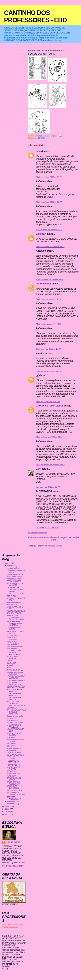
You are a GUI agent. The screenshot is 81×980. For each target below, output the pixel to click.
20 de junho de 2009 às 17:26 (48, 371)
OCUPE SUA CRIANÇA (16, 687)
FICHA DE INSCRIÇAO (16, 611)
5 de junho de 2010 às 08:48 (48, 487)
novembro (11, 801)
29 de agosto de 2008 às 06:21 (49, 177)
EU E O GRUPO (13, 636)
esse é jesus (11, 737)
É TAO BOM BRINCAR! (16, 795)
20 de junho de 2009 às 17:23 (48, 349)
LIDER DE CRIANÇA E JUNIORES (16, 677)
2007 (8, 563)
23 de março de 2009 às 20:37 (48, 324)
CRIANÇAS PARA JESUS (50, 406)
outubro (10, 566)
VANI (38, 469)
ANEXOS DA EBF (14, 602)
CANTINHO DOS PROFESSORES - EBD (35, 16)
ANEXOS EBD (12, 605)
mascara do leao (13, 568)
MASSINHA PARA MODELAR (14, 726)
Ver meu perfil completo (13, 866)
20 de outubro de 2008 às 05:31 (49, 230)
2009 (8, 809)
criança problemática (15, 574)
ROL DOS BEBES (14, 613)
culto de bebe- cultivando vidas (14, 650)
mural (9, 668)
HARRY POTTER (13, 774)
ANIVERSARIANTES (15, 670)
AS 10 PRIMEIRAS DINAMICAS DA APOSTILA (14, 623)
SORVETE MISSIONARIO (14, 798)
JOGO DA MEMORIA (15, 723)
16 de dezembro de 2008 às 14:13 (50, 247)
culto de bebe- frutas (15, 646)
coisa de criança (13, 842)
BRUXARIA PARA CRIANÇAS (14, 703)
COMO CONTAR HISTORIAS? (13, 783)
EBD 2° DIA (11, 596)
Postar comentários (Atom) (49, 546)
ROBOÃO (10, 665)
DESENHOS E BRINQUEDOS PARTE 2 (14, 697)
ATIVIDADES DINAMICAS (13, 787)
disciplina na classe (14, 579)
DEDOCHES (12, 771)
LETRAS (41, 138)
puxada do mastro (14, 748)
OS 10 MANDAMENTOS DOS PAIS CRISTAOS (16, 712)
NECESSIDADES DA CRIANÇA (15, 584)
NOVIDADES (12, 683)
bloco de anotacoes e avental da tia (15, 673)
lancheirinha (11, 718)
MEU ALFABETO (13, 765)
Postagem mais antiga (68, 537)
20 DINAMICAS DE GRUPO (14, 628)
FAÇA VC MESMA (14, 753)
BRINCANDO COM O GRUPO (15, 632)
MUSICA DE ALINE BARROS (14, 734)
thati (38, 151)
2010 (8, 812)
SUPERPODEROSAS (15, 685)
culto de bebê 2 (13, 644)
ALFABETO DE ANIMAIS (13, 658)
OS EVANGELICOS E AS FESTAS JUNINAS (15, 757)
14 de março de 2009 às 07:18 (48, 299)
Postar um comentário (37, 533)
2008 (8, 806)
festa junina (11, 744)
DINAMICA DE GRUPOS (12, 639)
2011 (8, 814)
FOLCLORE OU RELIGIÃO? (13, 762)
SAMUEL (10, 661)
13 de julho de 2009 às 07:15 (48, 402)
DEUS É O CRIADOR (15, 594)
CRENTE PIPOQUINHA (16, 706)
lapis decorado (12, 721)
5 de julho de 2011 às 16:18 (47, 528)
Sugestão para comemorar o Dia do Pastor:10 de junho (16, 617)
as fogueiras (11, 751)
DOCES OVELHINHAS (16, 680)
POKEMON (11, 776)
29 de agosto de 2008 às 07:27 (49, 202)
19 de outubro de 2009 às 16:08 (49, 437)
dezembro (11, 804)
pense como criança (14, 577)
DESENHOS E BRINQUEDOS (14, 693)
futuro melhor (43, 284)
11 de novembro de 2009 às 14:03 (50, 465)
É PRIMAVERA (13, 708)
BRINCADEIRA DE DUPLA (14, 779)
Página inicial (54, 539)
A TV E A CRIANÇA (14, 689)
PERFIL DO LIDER (14, 581)
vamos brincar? (13, 793)
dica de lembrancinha (15, 716)
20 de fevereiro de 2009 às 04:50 (49, 279)
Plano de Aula (12, 642)
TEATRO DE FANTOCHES (13, 654)
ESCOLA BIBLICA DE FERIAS (15, 591)
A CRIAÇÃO (11, 663)
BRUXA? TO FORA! (14, 790)
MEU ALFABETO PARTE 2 (13, 768)
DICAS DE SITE (13, 588)
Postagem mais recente (39, 537)
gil (37, 375)
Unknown (41, 234)
